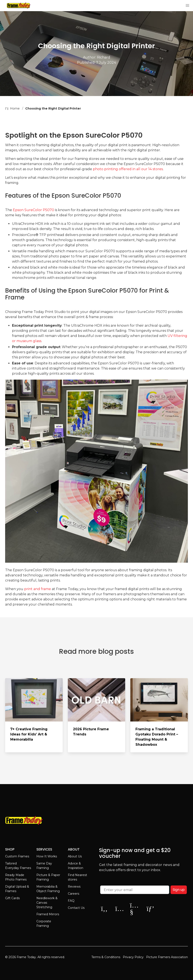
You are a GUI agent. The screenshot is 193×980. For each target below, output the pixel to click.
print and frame (38, 589)
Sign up (179, 890)
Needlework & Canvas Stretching (47, 903)
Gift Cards (12, 898)
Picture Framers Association (167, 957)
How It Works (47, 856)
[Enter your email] (135, 890)
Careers (73, 894)
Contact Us (76, 908)
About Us (75, 856)
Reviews (74, 887)
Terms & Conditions (106, 957)
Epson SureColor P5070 (33, 210)
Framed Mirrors (48, 914)
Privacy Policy (133, 957)
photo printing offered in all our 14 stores (128, 169)
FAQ (71, 901)
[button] (187, 6)
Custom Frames (17, 856)
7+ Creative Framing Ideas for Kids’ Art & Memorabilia (29, 734)
